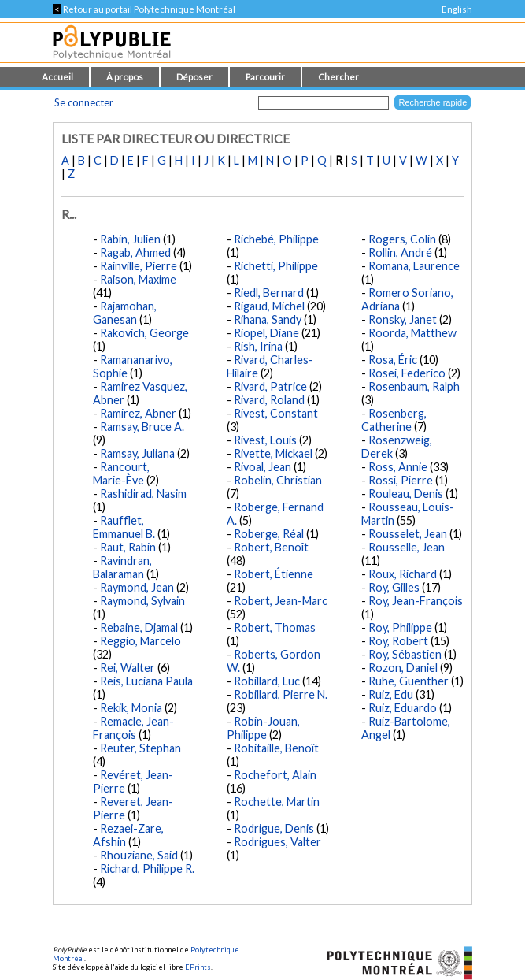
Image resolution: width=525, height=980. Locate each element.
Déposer (194, 77)
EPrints (198, 967)
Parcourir (265, 77)
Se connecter (84, 102)
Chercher (338, 77)
